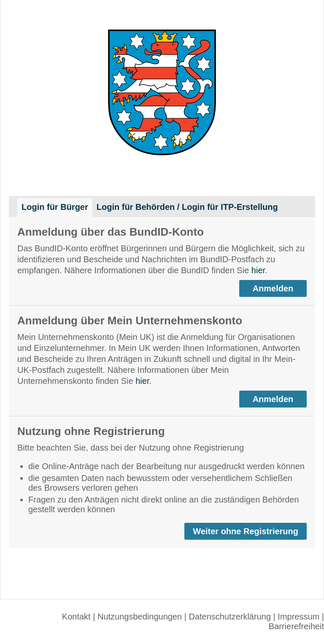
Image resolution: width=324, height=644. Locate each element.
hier (258, 270)
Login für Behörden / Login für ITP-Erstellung (187, 207)
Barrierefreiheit (296, 626)
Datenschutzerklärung (230, 617)
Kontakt (76, 617)
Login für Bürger (55, 207)
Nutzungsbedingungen (140, 617)
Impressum (298, 617)
